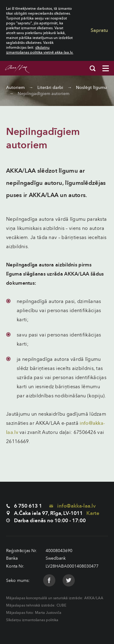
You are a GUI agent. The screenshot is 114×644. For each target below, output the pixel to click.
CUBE (61, 605)
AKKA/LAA (94, 598)
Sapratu (99, 30)
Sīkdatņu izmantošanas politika (32, 620)
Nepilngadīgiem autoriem (43, 94)
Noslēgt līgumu (91, 88)
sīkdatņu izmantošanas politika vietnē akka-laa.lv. (40, 50)
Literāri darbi (50, 88)
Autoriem (15, 88)
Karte (93, 513)
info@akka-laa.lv (73, 506)
